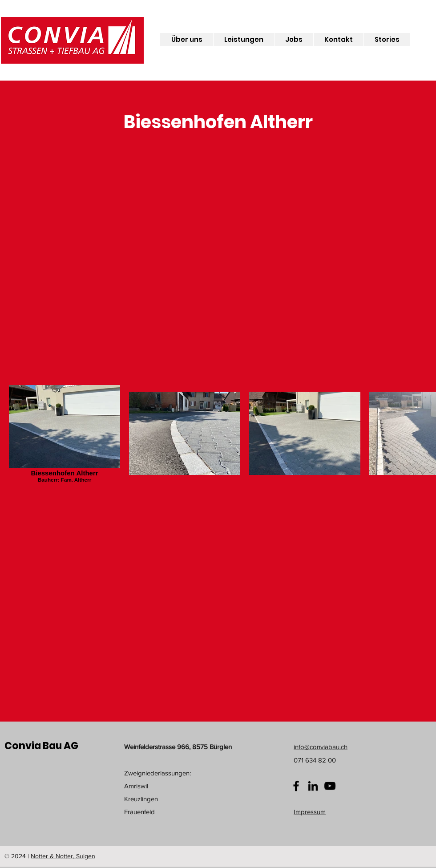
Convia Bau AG (41, 746)
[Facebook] (296, 786)
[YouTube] (330, 786)
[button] (187, 40)
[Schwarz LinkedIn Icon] (313, 786)
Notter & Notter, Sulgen (63, 856)
